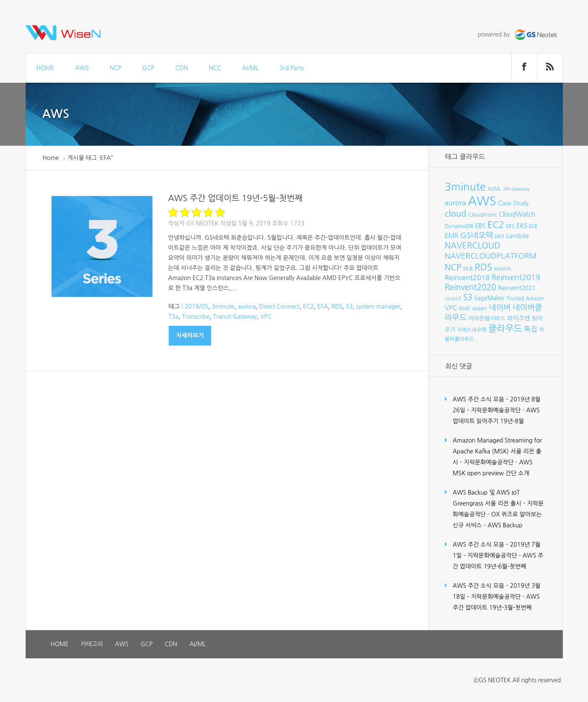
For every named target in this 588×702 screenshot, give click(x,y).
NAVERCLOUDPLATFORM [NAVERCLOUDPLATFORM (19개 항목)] (491, 256)
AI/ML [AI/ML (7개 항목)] (494, 189)
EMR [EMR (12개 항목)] (452, 236)
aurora (247, 306)
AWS (82, 68)
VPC (266, 317)
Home (51, 158)
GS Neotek (203, 223)
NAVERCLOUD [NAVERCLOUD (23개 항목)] (473, 246)
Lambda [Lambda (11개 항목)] (517, 236)
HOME (46, 68)
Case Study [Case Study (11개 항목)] (513, 203)
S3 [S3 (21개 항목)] (468, 297)
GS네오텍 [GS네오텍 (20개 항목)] (477, 235)
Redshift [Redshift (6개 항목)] (502, 269)
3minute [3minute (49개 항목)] (465, 187)
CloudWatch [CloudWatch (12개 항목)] (517, 214)
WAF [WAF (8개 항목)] (465, 308)
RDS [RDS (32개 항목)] (483, 267)
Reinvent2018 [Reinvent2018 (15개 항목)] (467, 278)
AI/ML (250, 68)
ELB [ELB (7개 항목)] (533, 226)
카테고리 (92, 644)
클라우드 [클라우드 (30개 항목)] (505, 328)
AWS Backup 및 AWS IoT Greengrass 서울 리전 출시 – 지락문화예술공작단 (498, 503)
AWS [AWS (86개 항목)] (482, 201)
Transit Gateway (235, 317)
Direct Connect (279, 306)
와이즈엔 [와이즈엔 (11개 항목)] (519, 318)
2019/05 (196, 306)
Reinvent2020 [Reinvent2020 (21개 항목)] (471, 287)
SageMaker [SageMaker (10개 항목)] (489, 298)
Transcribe (196, 317)
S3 (349, 306)
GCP (148, 68)
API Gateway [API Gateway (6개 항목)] (516, 189)
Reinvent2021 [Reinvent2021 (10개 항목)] (517, 288)
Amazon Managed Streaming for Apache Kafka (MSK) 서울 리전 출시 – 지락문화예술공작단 (498, 451)
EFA (323, 306)
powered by (518, 34)
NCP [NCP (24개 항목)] (453, 267)
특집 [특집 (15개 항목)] (531, 329)
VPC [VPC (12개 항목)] (451, 308)
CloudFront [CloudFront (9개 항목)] (483, 215)
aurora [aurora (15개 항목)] (455, 203)
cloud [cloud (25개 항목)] (456, 214)
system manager (378, 306)
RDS (337, 306)
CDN (182, 68)
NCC (215, 68)
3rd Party (292, 68)
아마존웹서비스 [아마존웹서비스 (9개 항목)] (487, 318)
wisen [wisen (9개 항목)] (480, 308)
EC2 (308, 306)
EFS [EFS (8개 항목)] (510, 226)
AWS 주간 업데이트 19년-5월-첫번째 (236, 198)
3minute (223, 306)
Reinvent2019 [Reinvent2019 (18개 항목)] (516, 278)
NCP (116, 68)
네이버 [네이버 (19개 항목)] (500, 308)
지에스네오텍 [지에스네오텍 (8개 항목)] (472, 330)
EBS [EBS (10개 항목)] (481, 226)
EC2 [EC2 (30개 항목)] (496, 225)
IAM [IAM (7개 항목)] (499, 236)
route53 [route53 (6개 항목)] (453, 299)
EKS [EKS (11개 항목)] (522, 226)
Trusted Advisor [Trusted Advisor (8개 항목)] (525, 298)
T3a (174, 317)
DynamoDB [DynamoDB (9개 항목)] (459, 226)
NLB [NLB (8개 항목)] (468, 268)
